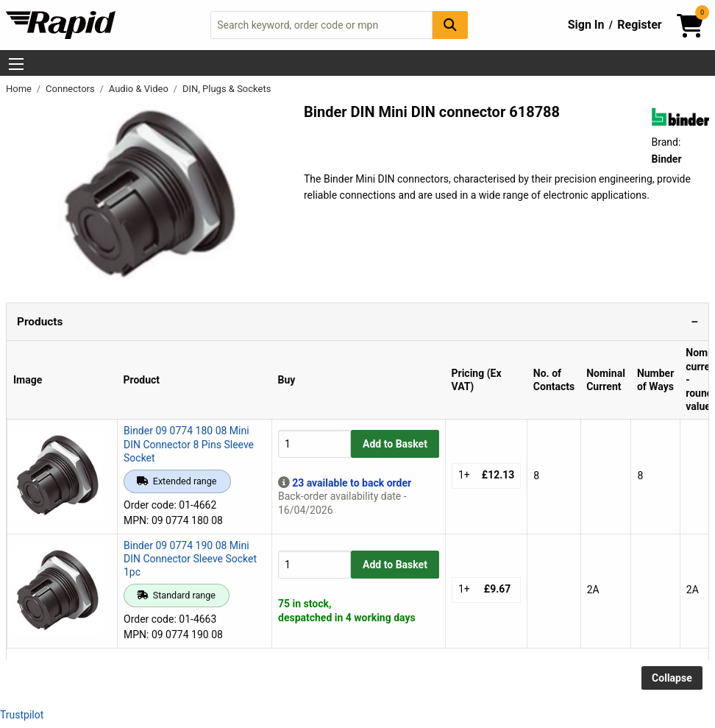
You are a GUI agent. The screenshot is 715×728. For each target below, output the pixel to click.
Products (40, 322)
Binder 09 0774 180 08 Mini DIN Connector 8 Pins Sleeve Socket (189, 444)
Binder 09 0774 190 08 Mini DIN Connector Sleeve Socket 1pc (190, 559)
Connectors (71, 89)
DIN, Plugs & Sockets (227, 89)
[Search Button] (450, 25)
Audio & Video (140, 89)
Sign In (586, 25)
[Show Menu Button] (16, 64)
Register (639, 25)
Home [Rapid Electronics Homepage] (20, 89)
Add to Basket (395, 444)
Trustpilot (22, 715)
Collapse (672, 678)
